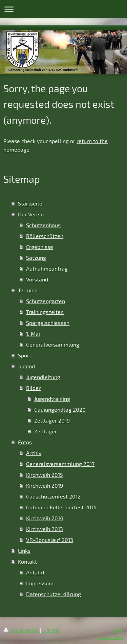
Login (118, 630)
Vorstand (37, 279)
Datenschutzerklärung (54, 594)
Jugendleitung (43, 377)
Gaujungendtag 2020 (60, 409)
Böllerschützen (45, 236)
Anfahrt (35, 572)
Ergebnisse (40, 247)
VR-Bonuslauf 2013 (50, 540)
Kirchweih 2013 (45, 529)
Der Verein (31, 214)
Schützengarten (46, 301)
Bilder (33, 388)
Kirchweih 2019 (45, 485)
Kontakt (27, 561)
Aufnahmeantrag (47, 268)
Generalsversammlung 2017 (60, 464)
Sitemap (51, 630)
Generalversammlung (53, 344)
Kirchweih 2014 (45, 518)
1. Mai (33, 334)
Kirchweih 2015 (45, 475)
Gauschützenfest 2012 (53, 496)
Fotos (25, 442)
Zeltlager (46, 431)
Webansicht (111, 637)
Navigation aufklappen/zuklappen (63, 9)
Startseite (30, 203)
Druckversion (22, 630)
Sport (25, 355)
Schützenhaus (43, 225)
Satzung (36, 258)
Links (24, 551)
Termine (28, 290)
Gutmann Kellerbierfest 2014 (61, 507)
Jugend (26, 366)
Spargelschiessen (48, 323)
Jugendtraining (52, 399)
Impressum (40, 583)
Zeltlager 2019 (52, 420)
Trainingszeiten (45, 312)
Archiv (34, 453)
